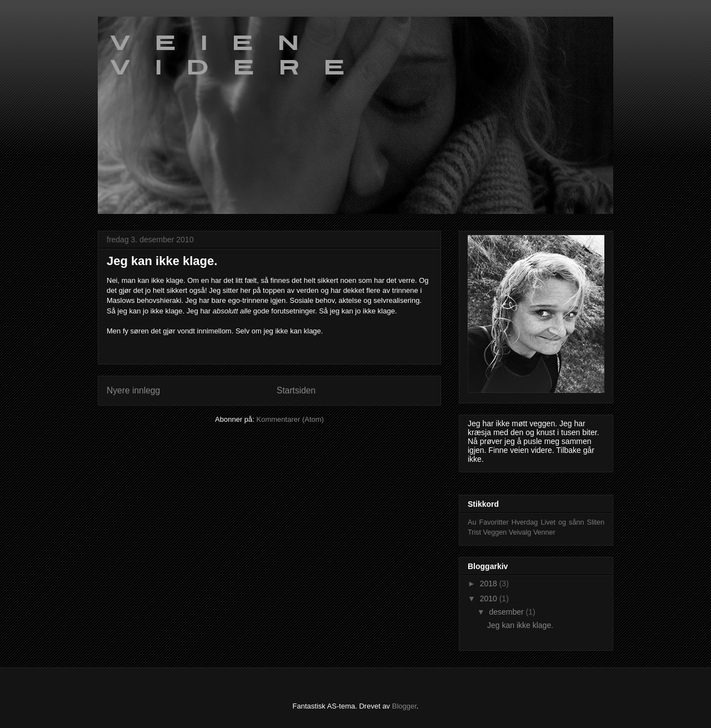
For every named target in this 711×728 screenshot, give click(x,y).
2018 (490, 584)
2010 (490, 599)
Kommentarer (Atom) (290, 419)
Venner (544, 532)
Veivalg (520, 532)
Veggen (495, 532)
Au (472, 522)
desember (507, 612)
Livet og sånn (562, 522)
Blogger (404, 706)
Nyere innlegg (133, 390)
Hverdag (525, 522)
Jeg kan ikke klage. (162, 261)
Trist (474, 532)
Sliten (596, 522)
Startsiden (296, 390)
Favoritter (494, 522)
